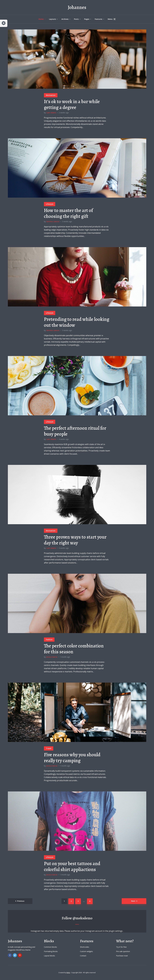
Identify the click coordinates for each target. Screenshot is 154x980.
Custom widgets (86, 951)
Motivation (51, 95)
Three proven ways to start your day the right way (75, 540)
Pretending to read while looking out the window (77, 322)
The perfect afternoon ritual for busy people (75, 431)
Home (41, 19)
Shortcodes (85, 947)
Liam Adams (51, 113)
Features (98, 19)
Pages (87, 19)
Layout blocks (49, 956)
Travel (49, 748)
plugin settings (116, 931)
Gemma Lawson (53, 221)
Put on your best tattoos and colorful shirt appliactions (72, 866)
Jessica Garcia (52, 657)
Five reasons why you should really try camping (72, 758)
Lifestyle (50, 204)
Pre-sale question (123, 951)
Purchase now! (122, 956)
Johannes (77, 7)
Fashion (49, 640)
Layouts (53, 19)
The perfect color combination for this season (74, 649)
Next (133, 901)
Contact (83, 956)
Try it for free (121, 947)
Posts (76, 19)
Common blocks (50, 947)
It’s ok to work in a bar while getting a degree (72, 104)
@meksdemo (83, 918)
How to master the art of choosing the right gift (68, 213)
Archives (65, 19)
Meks (68, 973)
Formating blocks (51, 951)
